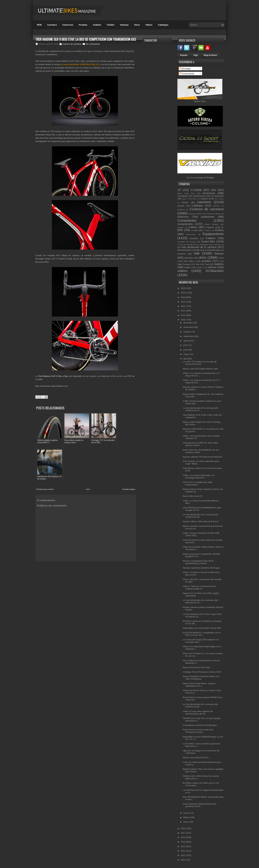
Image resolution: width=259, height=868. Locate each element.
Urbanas (124, 25)
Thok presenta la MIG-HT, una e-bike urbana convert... (200, 444)
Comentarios (187, 73)
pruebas (206, 261)
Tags (196, 55)
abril (186, 359)
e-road (194, 230)
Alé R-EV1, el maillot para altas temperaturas (198, 483)
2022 (183, 306)
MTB (39, 25)
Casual (181, 206)
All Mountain (218, 196)
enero (186, 822)
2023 (183, 302)
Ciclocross (68, 25)
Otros (137, 25)
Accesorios (209, 193)
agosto (187, 341)
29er (213, 190)
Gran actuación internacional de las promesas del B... (200, 805)
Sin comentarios (93, 44)
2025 (183, 293)
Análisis (97, 25)
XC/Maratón (214, 271)
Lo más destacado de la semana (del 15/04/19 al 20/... (200, 516)
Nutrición (189, 258)
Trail (207, 264)
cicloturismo (208, 217)
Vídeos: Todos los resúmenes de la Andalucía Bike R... (199, 588)
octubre (187, 332)
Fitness (193, 242)
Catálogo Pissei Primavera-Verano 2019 (202, 672)
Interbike (190, 245)
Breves (185, 202)
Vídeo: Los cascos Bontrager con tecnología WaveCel (199, 477)
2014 (183, 846)
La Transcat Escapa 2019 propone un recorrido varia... (201, 641)
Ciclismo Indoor (195, 214)
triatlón (188, 267)
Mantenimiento (184, 250)
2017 (183, 833)
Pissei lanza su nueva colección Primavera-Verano (198, 731)
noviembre (189, 327)
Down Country (212, 224)
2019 (183, 320)
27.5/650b (196, 190)
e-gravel (210, 227)
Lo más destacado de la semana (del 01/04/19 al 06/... (200, 706)
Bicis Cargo (219, 199)
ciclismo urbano (214, 214)
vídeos (182, 271)
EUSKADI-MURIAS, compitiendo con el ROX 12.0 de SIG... (202, 634)
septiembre (189, 336)
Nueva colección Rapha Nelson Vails (200, 369)
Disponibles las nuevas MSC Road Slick (202, 628)
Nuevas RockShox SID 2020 (196, 667)
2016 (183, 837)
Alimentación (199, 196)
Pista (221, 258)
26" (179, 190)
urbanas (212, 267)
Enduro (220, 230)
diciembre (188, 323)
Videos (149, 25)
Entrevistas (191, 234)
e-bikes (193, 227)
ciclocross (183, 217)
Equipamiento (213, 234)
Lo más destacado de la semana (197, 247)
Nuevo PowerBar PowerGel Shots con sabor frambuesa (201, 678)
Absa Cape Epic (186, 193)
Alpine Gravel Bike (189, 199)
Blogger (210, 178)
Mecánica (201, 250)
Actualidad (182, 196)
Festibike (181, 242)
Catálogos (163, 25)
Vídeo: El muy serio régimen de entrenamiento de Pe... (198, 713)
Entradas (185, 69)
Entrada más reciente (45, 449)
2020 (183, 315)
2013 (183, 851)
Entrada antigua (129, 449)
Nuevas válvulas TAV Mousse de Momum (202, 457)
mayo (186, 354)
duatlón (181, 227)
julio (186, 345)
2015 (183, 842)
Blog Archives (210, 55)
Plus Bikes (189, 261)
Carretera (52, 25)
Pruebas (83, 25)
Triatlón (111, 25)
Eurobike (194, 238)
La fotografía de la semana (209, 245)
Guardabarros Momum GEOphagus (200, 725)
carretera (204, 202)
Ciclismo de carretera (72, 44)
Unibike (199, 267)
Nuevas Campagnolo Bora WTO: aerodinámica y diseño (198, 562)
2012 (183, 855)
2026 (183, 288)
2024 (183, 297)
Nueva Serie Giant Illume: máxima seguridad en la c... (199, 685)
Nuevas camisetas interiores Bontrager (201, 568)
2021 (183, 311)
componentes (185, 224)
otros (203, 257)
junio (186, 350)
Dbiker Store (200, 101)
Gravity (180, 245)
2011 (183, 860)
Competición (187, 220)
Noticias (219, 254)
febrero (187, 817)
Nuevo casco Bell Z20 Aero (196, 758)
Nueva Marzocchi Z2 (193, 496)
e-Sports (207, 230)
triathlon (219, 264)
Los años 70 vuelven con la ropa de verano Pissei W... (200, 363)
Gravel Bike (208, 242)
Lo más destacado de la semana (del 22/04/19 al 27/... (200, 409)
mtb (197, 253)
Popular (184, 55)
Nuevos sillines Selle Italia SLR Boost (201, 522)
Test (197, 264)
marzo (187, 813)
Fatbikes (211, 238)
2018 (183, 828)
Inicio (88, 449)
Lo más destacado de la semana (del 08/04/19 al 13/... (200, 601)
